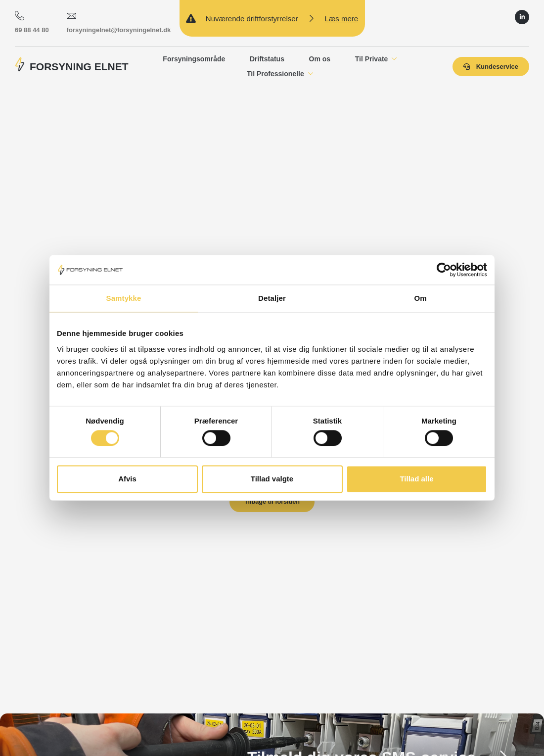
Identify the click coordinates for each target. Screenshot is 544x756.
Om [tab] (420, 298)
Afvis (127, 479)
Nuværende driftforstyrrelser (252, 19)
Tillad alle (416, 479)
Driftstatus (267, 58)
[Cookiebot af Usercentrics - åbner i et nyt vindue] (444, 270)
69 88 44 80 (32, 22)
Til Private (376, 59)
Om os (319, 58)
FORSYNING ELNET (79, 67)
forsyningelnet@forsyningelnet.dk (119, 22)
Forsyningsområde (193, 58)
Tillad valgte (272, 479)
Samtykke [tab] (124, 298)
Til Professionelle (279, 74)
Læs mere (342, 19)
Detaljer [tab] (272, 298)
